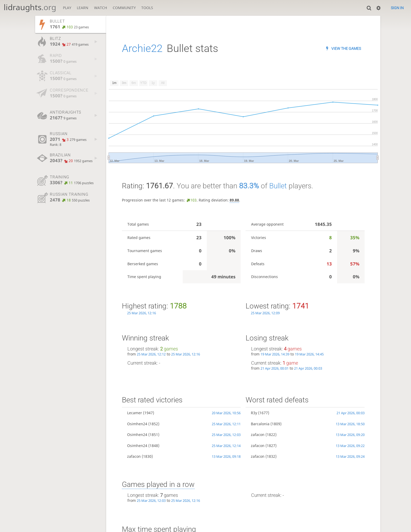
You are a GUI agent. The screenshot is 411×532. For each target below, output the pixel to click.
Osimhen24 (137, 424)
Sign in (397, 8)
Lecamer (135, 413)
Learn (83, 8)
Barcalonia (260, 424)
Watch (101, 8)
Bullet (278, 186)
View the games (346, 49)
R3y (254, 413)
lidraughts (30, 7)
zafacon (134, 456)
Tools (147, 8)
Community (124, 8)
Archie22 (142, 48)
